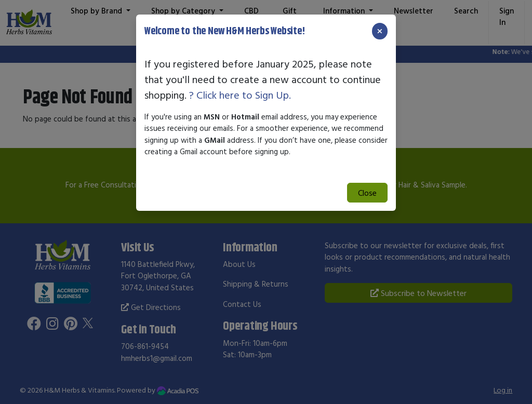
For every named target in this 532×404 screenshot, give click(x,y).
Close (367, 193)
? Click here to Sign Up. (240, 95)
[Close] (380, 31)
